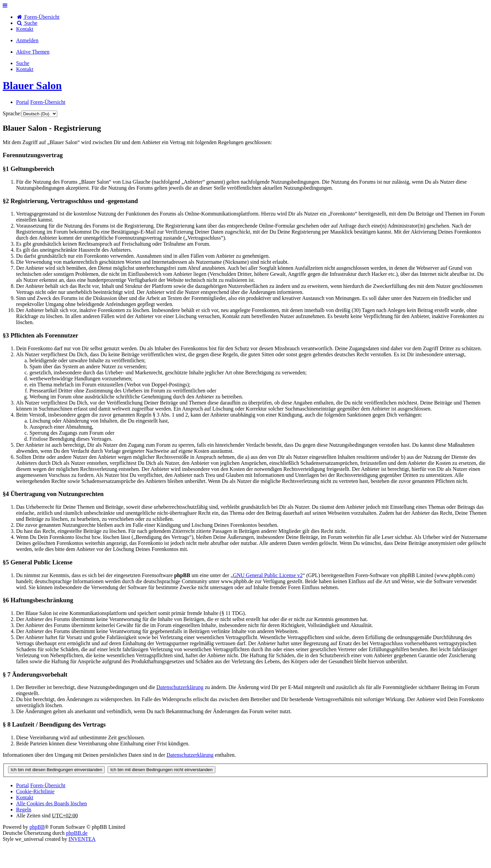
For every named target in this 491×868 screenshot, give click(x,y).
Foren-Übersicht (48, 785)
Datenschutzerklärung (180, 687)
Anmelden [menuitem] (27, 40)
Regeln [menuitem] (24, 810)
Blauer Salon (32, 85)
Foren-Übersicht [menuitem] (38, 17)
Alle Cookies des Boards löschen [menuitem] (52, 803)
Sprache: (12, 113)
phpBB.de (77, 833)
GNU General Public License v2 (268, 575)
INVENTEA (82, 839)
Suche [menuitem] (27, 23)
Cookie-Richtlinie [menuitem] (35, 791)
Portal (22, 102)
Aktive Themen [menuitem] (33, 52)
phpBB (37, 827)
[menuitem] (25, 29)
